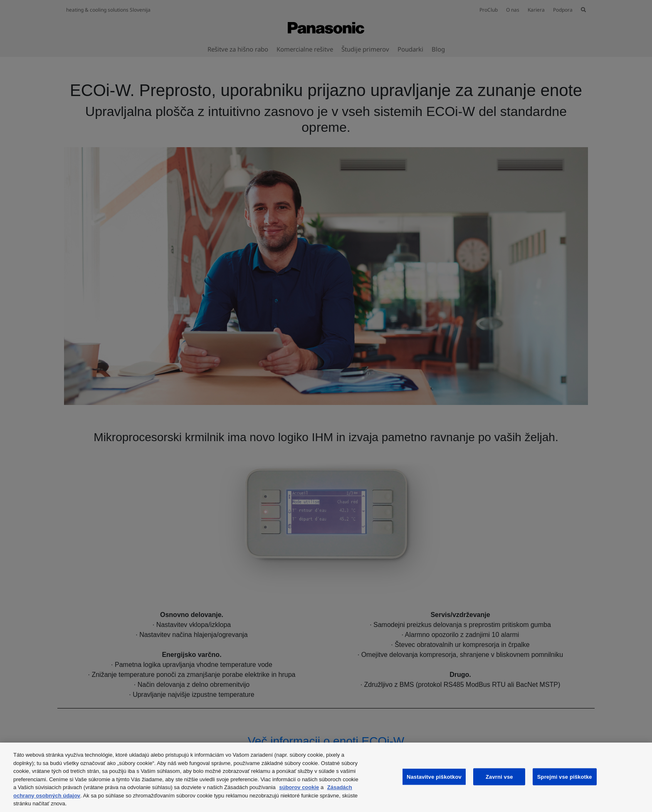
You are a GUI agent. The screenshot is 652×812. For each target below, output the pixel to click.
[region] (326, 777)
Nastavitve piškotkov (434, 776)
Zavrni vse (499, 776)
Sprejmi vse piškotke (565, 776)
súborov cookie (299, 787)
